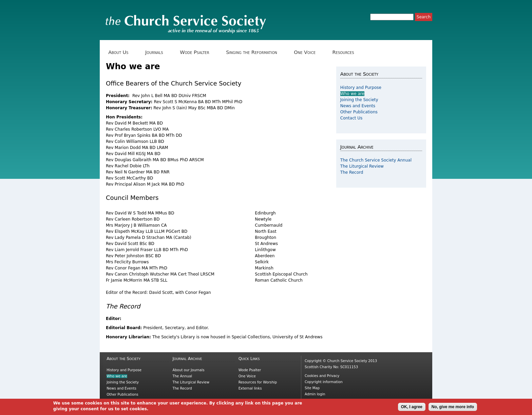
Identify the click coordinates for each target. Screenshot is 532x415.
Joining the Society (359, 100)
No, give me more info (453, 408)
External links (250, 388)
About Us (121, 52)
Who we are (352, 94)
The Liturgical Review (362, 166)
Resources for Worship (258, 382)
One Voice (307, 52)
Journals (157, 52)
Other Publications (359, 112)
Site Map (312, 388)
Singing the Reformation (254, 52)
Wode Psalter (197, 52)
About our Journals (188, 370)
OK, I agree (412, 408)
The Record (352, 172)
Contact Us (351, 118)
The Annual (182, 376)
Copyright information (324, 382)
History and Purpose (361, 88)
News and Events (358, 106)
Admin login (315, 394)
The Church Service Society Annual (376, 160)
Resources (346, 52)
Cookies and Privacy (322, 376)
